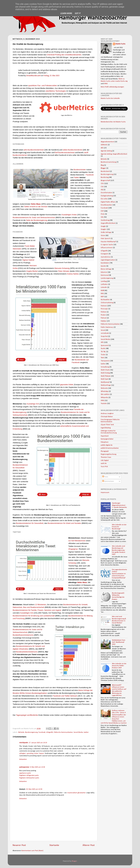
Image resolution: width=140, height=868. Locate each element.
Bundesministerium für (22, 610)
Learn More (66, 13)
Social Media (78, 732)
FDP (102, 211)
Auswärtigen (66, 215)
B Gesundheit (30, 523)
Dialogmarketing (107, 196)
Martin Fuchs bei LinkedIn (110, 98)
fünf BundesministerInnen (65, 153)
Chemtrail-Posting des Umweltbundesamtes (64, 55)
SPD (102, 342)
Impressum (105, 493)
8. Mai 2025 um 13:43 (37, 767)
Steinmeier (17, 249)
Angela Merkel (32, 271)
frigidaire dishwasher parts (29, 778)
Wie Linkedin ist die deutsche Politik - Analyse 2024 (119, 666)
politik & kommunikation (110, 448)
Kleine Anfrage (106, 269)
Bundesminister (80, 170)
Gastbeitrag (105, 220)
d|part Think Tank (107, 425)
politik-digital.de (107, 445)
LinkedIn (104, 287)
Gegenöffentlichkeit (108, 223)
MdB (102, 291)
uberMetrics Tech (52, 91)
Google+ (104, 229)
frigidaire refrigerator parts (29, 775)
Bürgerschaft (105, 181)
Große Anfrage (106, 232)
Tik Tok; (103, 352)
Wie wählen (105, 394)
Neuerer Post (19, 845)
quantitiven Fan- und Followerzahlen (43, 86)
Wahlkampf (105, 382)
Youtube (104, 404)
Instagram (105, 254)
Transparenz (105, 361)
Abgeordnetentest (107, 142)
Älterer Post (89, 845)
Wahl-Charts (105, 370)
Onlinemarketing (107, 303)
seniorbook (105, 333)
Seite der (30, 220)
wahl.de (104, 463)
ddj (102, 190)
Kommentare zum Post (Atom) (32, 851)
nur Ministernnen (77, 541)
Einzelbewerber (106, 205)
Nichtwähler (105, 300)
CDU (102, 184)
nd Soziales (76, 523)
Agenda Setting (106, 151)
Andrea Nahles (73, 274)
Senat (103, 330)
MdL (102, 294)
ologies (63, 91)
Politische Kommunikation (63, 732)
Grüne (103, 236)
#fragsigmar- (74, 549)
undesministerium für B (79, 616)
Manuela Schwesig (62, 268)
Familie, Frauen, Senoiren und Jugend (46, 610)
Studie (103, 349)
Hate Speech (105, 239)
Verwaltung (105, 367)
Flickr (103, 214)
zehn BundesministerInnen (34, 150)
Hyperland (105, 436)
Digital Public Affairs (108, 202)
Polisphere (105, 442)
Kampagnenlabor (107, 439)
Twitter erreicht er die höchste (36, 207)
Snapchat (104, 336)
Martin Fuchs (121, 44)
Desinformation (106, 193)
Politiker (104, 321)
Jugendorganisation (108, 260)
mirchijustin (24, 743)
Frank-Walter (30, 246)
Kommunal (105, 275)
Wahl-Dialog (105, 373)
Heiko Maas (36, 204)
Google (103, 226)
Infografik (50, 732)
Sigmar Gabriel (28, 260)
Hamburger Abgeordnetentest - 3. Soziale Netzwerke (119, 505)
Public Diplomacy (107, 327)
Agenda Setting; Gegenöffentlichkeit (114, 154)
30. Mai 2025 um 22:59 (34, 789)
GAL (102, 217)
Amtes (74, 215)
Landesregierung (107, 278)
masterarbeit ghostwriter (77, 793)
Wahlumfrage (106, 385)
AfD (102, 148)
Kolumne (104, 272)
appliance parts (25, 773)
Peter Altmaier (64, 271)
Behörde (21, 732)
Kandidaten (105, 263)
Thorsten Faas (106, 457)
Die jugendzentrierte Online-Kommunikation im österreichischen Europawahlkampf (119, 574)
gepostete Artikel (67, 385)
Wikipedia (104, 398)
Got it (78, 13)
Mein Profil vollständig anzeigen (112, 87)
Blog (102, 165)
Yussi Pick (104, 467)
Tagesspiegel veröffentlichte (27, 715)
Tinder (103, 355)
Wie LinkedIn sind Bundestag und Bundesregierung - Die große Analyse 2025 (119, 550)
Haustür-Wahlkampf (108, 242)
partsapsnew (24, 767)
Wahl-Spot (105, 379)
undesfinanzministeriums (24, 635)
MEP (102, 297)
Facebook (90, 175)
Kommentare (108, 481)
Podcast (104, 318)
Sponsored (105, 346)
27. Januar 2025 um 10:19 (38, 743)
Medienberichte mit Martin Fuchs (113, 122)
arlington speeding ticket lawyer (32, 753)
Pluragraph (105, 451)
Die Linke (104, 199)
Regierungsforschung (108, 454)
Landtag (104, 281)
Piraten (103, 315)
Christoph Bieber (107, 417)
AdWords (104, 145)
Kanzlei (103, 266)
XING (106, 84)
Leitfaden (104, 284)
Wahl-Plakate (106, 376)
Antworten (23, 759)
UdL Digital (105, 460)
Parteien (104, 306)
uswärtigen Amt (27, 613)
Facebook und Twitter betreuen (65, 696)
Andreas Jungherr (107, 414)
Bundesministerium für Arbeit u (60, 523)
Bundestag (105, 177)
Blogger (103, 168)
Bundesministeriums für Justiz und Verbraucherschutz (34, 217)
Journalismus (106, 257)
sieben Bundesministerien (73, 150)
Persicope (104, 309)
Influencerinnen (107, 248)
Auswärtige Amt (33, 404)
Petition (103, 312)
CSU (102, 187)
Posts (105, 477)
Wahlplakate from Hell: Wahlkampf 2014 (119, 642)
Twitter (76, 177)
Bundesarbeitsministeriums (27, 652)
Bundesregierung (40, 220)
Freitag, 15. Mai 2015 (51, 76)
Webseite (104, 388)
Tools (102, 358)
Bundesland (105, 171)
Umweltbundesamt (33, 76)
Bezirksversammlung (108, 162)
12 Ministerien (41, 605)
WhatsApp (105, 391)
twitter (86, 732)
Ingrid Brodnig (106, 428)
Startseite (54, 845)
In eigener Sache (107, 245)
